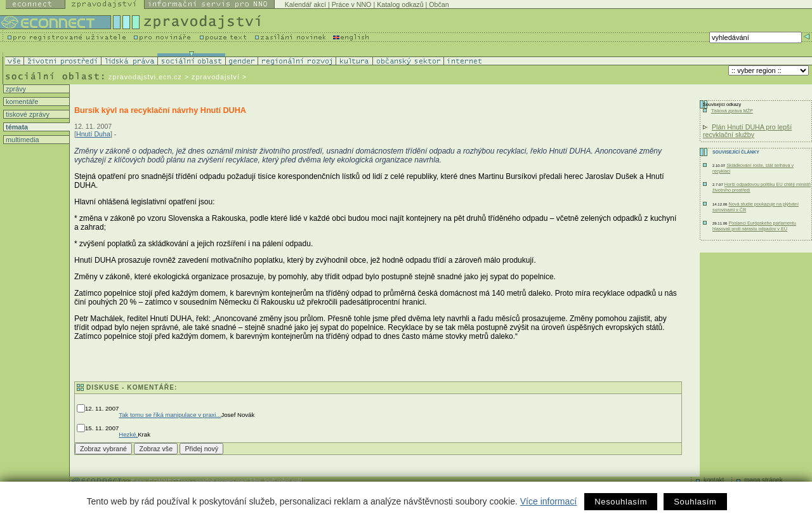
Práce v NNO (352, 4)
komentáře (21, 102)
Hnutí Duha (93, 134)
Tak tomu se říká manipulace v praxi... (170, 415)
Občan (439, 4)
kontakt (714, 480)
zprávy (15, 89)
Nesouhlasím (621, 502)
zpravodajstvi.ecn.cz (145, 77)
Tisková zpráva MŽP (732, 111)
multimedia (22, 140)
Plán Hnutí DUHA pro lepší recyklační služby (747, 131)
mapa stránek (763, 480)
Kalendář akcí (305, 4)
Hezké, (128, 434)
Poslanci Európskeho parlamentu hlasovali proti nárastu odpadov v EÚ (754, 226)
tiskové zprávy (27, 114)
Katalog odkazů (400, 4)
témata (16, 127)
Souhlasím (695, 502)
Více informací (548, 501)
